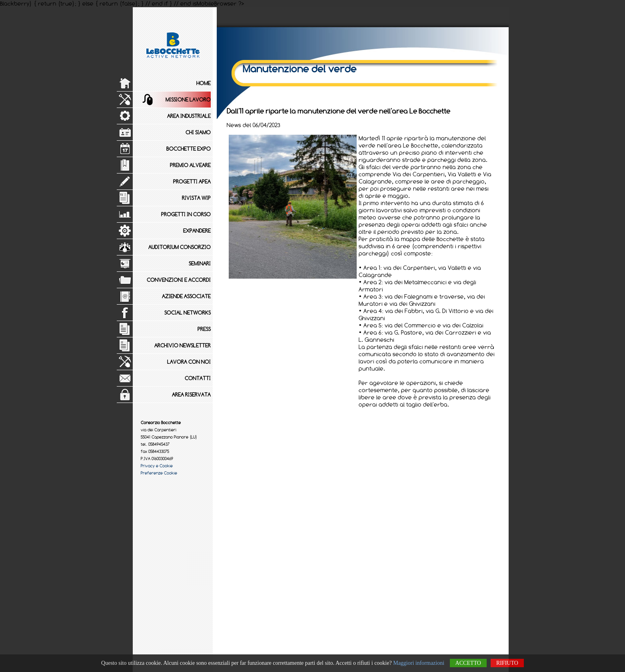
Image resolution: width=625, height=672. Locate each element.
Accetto (468, 663)
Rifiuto (507, 663)
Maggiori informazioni (419, 663)
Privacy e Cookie (157, 466)
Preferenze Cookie (159, 473)
